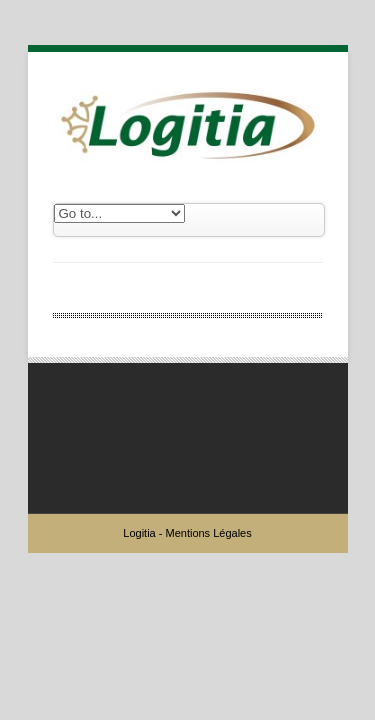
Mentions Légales (208, 533)
